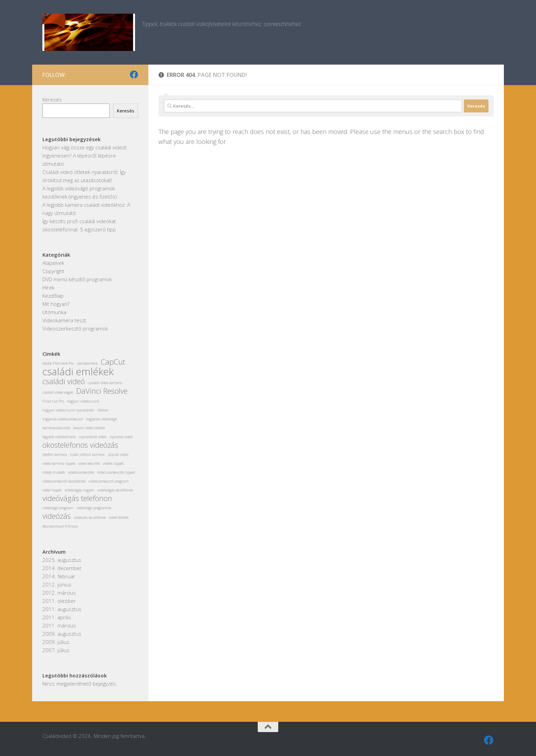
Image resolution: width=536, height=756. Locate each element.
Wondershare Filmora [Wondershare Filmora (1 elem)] (60, 526)
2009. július (56, 642)
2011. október (59, 601)
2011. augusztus (62, 609)
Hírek (48, 287)
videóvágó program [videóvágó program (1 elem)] (58, 508)
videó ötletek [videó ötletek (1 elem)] (119, 517)
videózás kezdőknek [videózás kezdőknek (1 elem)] (90, 517)
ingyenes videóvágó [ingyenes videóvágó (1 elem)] (101, 419)
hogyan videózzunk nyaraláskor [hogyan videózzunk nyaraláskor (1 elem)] (68, 410)
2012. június (57, 584)
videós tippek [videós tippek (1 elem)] (113, 463)
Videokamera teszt (64, 320)
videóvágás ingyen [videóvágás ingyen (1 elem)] (79, 490)
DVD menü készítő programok (77, 279)
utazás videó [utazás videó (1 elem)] (118, 455)
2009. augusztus (62, 634)
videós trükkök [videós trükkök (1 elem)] (54, 472)
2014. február (59, 576)
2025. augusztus (62, 560)
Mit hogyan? (56, 304)
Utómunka (54, 312)
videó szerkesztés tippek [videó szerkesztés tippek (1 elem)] (116, 472)
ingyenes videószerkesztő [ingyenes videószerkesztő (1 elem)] (63, 419)
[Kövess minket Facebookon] (134, 75)
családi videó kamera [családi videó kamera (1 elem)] (105, 383)
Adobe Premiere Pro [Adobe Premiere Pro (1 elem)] (58, 363)
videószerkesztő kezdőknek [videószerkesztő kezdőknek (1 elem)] (64, 481)
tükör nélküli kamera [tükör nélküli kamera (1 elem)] (87, 455)
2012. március (59, 593)
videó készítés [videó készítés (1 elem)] (89, 463)
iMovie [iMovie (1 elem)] (103, 410)
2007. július (56, 650)
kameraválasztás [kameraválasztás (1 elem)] (56, 428)
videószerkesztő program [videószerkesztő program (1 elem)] (109, 481)
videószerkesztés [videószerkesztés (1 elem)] (81, 472)
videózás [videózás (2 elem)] (57, 516)
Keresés (52, 99)
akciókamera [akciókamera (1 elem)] (87, 363)
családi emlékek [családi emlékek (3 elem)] (78, 372)
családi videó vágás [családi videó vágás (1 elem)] (58, 392)
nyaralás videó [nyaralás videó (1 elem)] (121, 437)
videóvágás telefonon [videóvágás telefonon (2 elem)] (77, 498)
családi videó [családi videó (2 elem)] (64, 381)
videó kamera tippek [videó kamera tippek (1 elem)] (59, 463)
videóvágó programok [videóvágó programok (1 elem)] (94, 508)
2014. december (62, 568)
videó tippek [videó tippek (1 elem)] (52, 490)
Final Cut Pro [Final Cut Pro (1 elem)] (53, 401)
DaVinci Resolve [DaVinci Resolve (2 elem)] (102, 391)
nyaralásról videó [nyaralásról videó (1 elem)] (93, 437)
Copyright (53, 271)
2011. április (57, 617)
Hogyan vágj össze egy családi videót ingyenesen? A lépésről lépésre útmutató (85, 156)
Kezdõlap (53, 296)
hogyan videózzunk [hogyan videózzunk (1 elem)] (83, 401)
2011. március (59, 625)
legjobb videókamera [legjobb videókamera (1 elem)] (59, 437)
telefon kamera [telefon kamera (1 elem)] (55, 455)
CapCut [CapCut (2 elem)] (113, 362)
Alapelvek (53, 263)
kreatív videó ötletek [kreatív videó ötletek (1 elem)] (89, 428)
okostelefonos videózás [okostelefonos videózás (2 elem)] (80, 445)
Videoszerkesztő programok (75, 328)
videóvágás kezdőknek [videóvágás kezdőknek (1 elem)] (115, 490)
